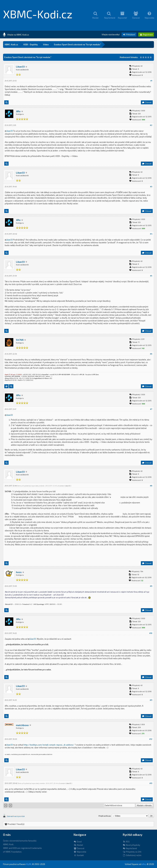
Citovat (147, 102)
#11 (151, 700)
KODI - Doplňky (31, 45)
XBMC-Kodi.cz (38, 14)
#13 (151, 783)
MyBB (29, 864)
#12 (151, 739)
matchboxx (22, 725)
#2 (151, 125)
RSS (126, 842)
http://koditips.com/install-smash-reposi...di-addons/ (49, 745)
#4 (151, 234)
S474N (20, 340)
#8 (151, 486)
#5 (151, 276)
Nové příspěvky (131, 845)
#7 (151, 409)
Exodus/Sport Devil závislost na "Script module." (77, 45)
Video (46, 45)
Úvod (78, 842)
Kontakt (79, 855)
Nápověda (80, 852)
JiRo (18, 111)
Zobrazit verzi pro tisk (16, 816)
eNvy (144, 864)
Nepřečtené (130, 848)
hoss (19, 572)
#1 (151, 81)
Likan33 (20, 67)
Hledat (78, 845)
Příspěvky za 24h (132, 852)
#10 (151, 633)
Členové (79, 848)
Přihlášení (129, 35)
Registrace (146, 35)
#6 (151, 354)
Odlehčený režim (132, 855)
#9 (151, 586)
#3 (151, 187)
